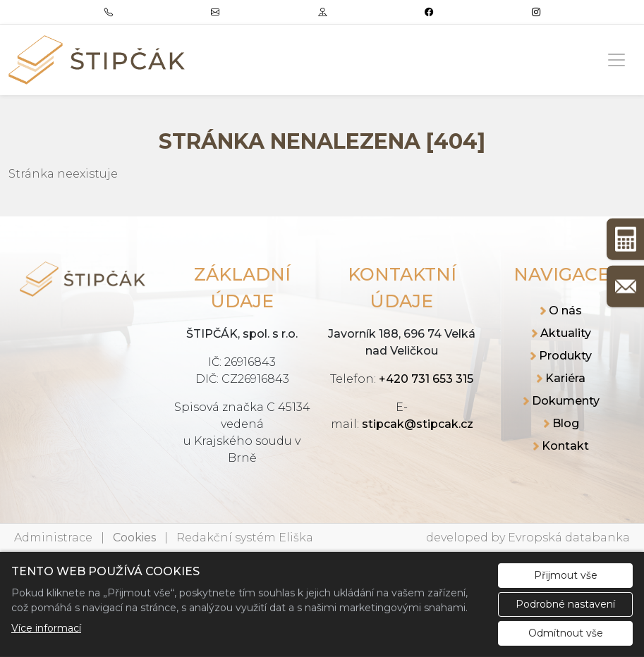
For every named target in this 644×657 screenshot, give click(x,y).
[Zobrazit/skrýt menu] (616, 60)
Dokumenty (566, 401)
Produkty (565, 356)
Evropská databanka (569, 538)
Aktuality (566, 333)
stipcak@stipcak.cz (418, 424)
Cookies (134, 538)
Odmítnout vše (566, 633)
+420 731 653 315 (426, 379)
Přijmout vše (566, 575)
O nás (565, 311)
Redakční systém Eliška (245, 538)
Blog (566, 423)
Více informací (46, 628)
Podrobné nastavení (565, 604)
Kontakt (565, 446)
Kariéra (565, 378)
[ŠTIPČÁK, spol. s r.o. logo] (97, 60)
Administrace (53, 538)
